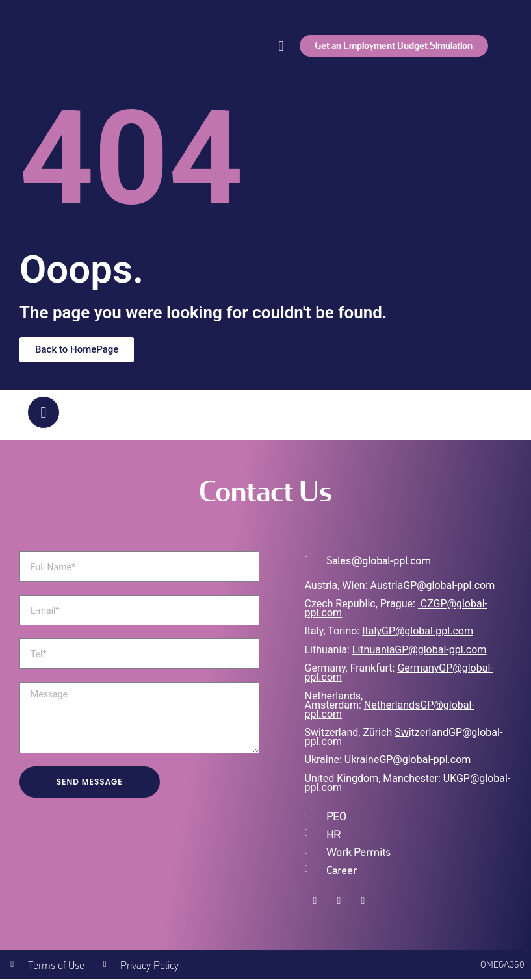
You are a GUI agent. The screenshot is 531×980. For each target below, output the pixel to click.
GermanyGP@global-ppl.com (399, 674)
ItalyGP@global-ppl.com (418, 632)
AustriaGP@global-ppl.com (433, 587)
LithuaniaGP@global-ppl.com (419, 651)
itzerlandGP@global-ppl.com (404, 738)
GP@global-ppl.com (425, 761)
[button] (281, 46)
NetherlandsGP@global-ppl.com (390, 710)
